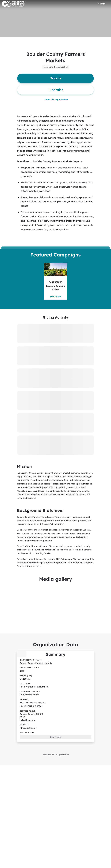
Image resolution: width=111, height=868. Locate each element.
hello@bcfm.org (27, 710)
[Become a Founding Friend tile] (55, 279)
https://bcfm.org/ (28, 718)
